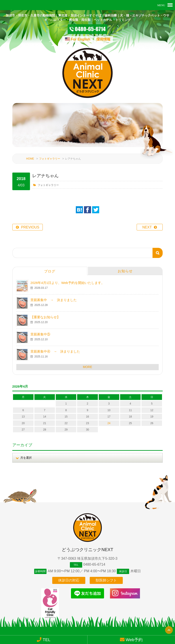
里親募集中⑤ (40, 328)
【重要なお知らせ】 (45, 311)
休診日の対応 (69, 576)
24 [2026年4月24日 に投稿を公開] (109, 417)
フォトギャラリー (50, 153)
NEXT (147, 221)
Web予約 (131, 640)
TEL (44, 640)
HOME (30, 153)
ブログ (50, 265)
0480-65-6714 (94, 558)
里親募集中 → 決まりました (54, 294)
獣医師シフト (106, 576)
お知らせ (125, 265)
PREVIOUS (30, 221)
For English (81, 39)
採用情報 (103, 39)
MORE (87, 361)
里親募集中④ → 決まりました (55, 345)
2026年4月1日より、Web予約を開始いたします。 (67, 277)
